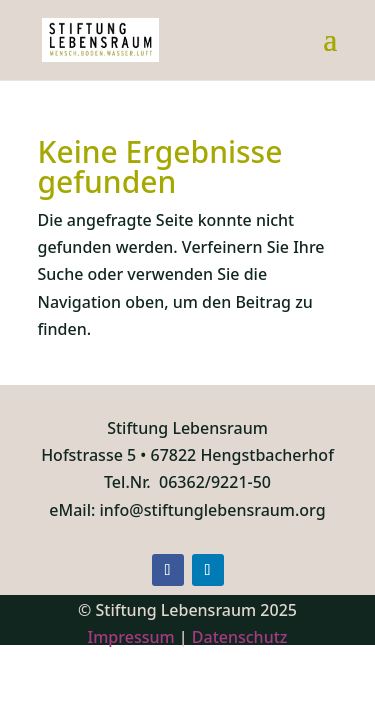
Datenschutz (240, 637)
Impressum (131, 637)
